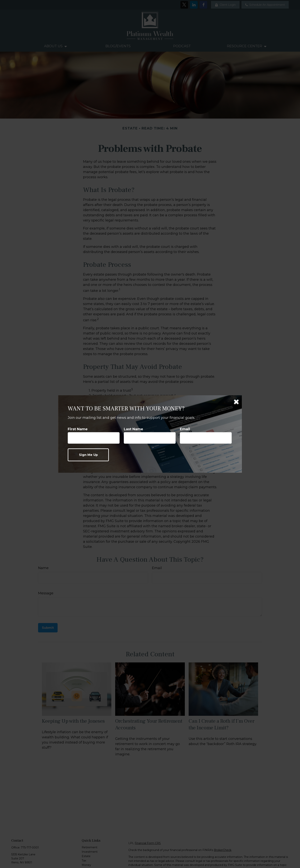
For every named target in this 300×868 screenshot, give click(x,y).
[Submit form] (88, 455)
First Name (78, 429)
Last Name (133, 429)
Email (185, 429)
